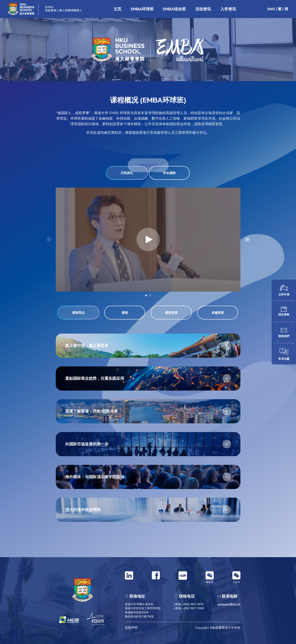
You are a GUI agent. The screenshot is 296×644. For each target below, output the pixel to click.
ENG (271, 9)
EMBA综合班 (174, 9)
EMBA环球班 (142, 9)
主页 (117, 9)
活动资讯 (203, 9)
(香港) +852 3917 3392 (189, 608)
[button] (247, 239)
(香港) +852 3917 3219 (189, 604)
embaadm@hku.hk (229, 604)
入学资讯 (228, 9)
